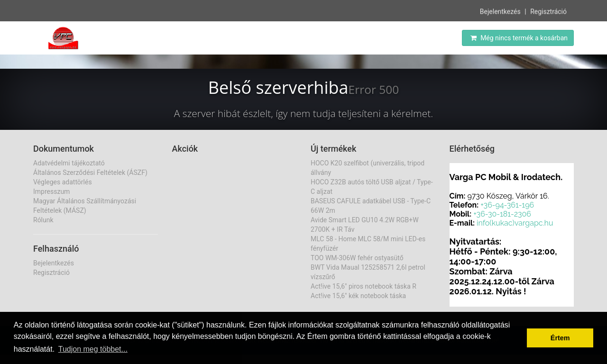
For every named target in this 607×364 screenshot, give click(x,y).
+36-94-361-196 (507, 205)
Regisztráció (548, 11)
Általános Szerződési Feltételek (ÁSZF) (90, 173)
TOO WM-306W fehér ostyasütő (357, 258)
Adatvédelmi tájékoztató (69, 163)
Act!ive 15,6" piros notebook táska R (363, 286)
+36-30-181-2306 (502, 214)
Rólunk (43, 220)
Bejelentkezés (500, 11)
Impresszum (51, 191)
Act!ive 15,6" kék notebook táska (358, 296)
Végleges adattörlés (63, 182)
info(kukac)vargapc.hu (515, 223)
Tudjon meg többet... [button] (93, 349)
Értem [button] (560, 338)
